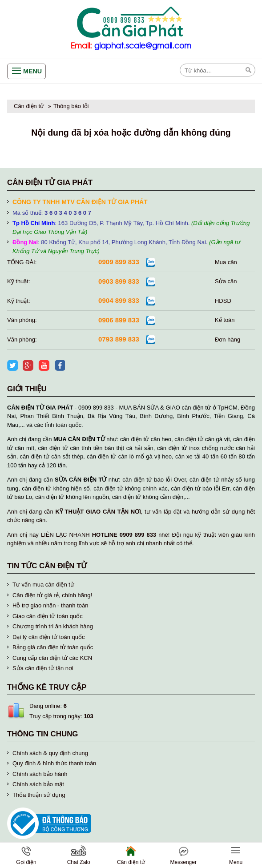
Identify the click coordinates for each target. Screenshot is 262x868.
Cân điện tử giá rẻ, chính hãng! (52, 595)
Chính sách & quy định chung (50, 753)
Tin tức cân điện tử (47, 566)
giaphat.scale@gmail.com (143, 46)
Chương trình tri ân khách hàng (53, 626)
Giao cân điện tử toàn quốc (48, 616)
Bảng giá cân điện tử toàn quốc (53, 647)
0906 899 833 (119, 320)
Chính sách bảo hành (40, 774)
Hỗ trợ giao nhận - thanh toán (50, 605)
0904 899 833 (119, 300)
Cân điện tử (29, 106)
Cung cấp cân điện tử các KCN (52, 658)
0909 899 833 (119, 262)
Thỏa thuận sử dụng (39, 795)
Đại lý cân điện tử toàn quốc (49, 637)
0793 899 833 (119, 339)
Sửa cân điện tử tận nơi (43, 668)
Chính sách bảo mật (38, 784)
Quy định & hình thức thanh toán (54, 763)
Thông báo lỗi (71, 106)
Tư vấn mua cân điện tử (43, 585)
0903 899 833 (119, 281)
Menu (32, 71)
